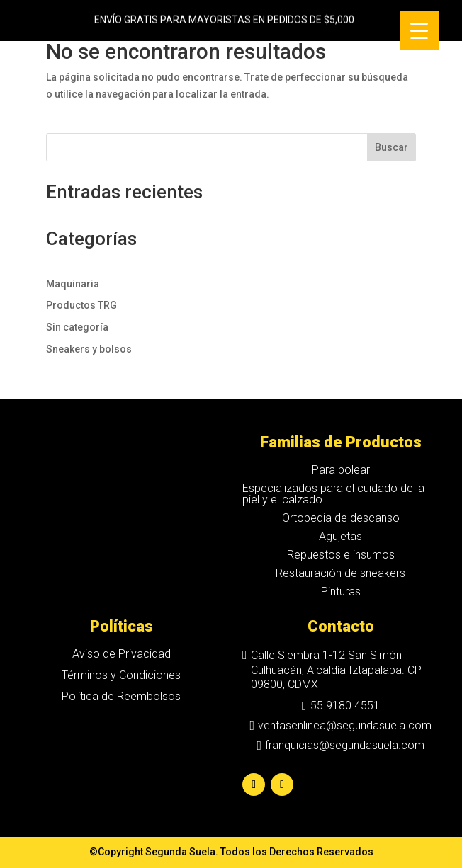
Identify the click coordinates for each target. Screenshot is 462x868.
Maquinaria (73, 284)
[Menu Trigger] (419, 30)
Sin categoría (77, 327)
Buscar (391, 147)
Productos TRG (81, 305)
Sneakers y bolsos (89, 349)
